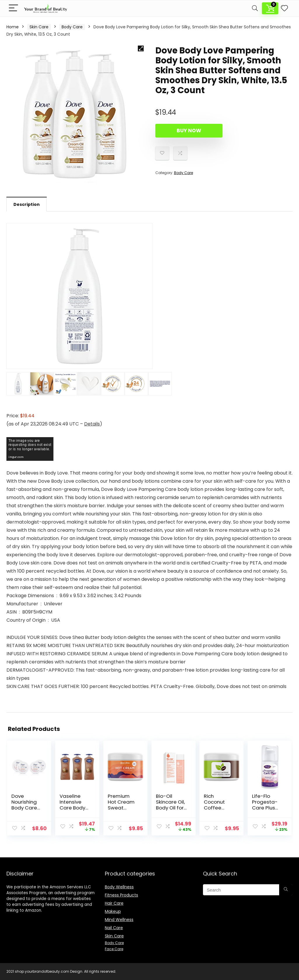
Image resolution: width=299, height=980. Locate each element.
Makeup (113, 911)
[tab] (27, 204)
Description (27, 204)
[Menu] (13, 8)
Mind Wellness (119, 920)
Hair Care (114, 903)
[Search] (255, 8)
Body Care (72, 27)
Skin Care (39, 27)
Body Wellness (119, 887)
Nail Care (114, 928)
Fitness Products (121, 895)
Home (13, 27)
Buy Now (189, 131)
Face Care (114, 949)
